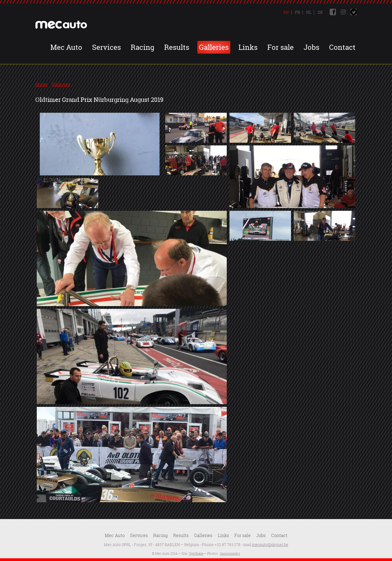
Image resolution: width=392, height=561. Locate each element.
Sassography (230, 554)
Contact (342, 47)
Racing (143, 47)
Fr (297, 12)
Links (248, 47)
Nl (308, 12)
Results (177, 47)
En (286, 12)
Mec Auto (66, 47)
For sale (281, 47)
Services (106, 47)
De (320, 12)
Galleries (214, 47)
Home (42, 84)
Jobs (311, 47)
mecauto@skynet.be (270, 545)
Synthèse (196, 554)
